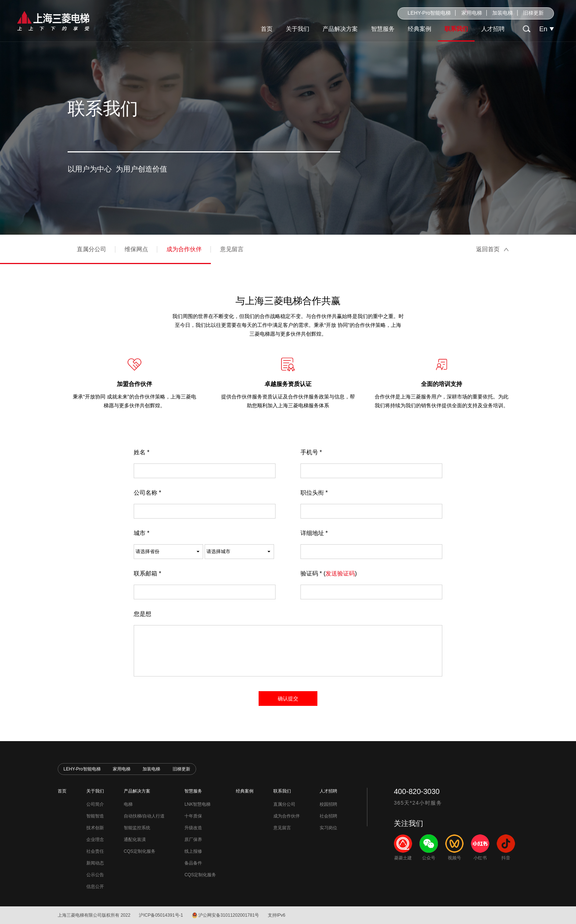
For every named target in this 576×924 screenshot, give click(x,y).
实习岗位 (328, 828)
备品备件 (193, 863)
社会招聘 (328, 816)
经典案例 (420, 29)
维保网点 (136, 249)
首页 (267, 29)
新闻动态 (95, 863)
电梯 (128, 804)
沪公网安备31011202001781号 (229, 915)
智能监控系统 (137, 828)
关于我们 (298, 29)
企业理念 (95, 840)
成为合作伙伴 (184, 249)
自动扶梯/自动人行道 (144, 816)
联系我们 (456, 29)
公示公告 (95, 875)
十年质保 (193, 816)
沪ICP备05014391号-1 (161, 915)
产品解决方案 (340, 29)
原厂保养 (193, 840)
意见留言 (232, 249)
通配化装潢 (135, 840)
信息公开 (95, 887)
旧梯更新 (533, 13)
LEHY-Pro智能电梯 (429, 13)
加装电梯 (503, 13)
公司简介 (95, 804)
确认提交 (288, 699)
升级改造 (193, 828)
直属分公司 (91, 249)
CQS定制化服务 (140, 851)
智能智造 (95, 816)
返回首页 (488, 249)
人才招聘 (493, 29)
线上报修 (193, 851)
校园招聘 (328, 804)
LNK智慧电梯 (197, 804)
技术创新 (95, 828)
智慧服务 (383, 29)
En (543, 29)
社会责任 (95, 851)
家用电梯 (472, 13)
